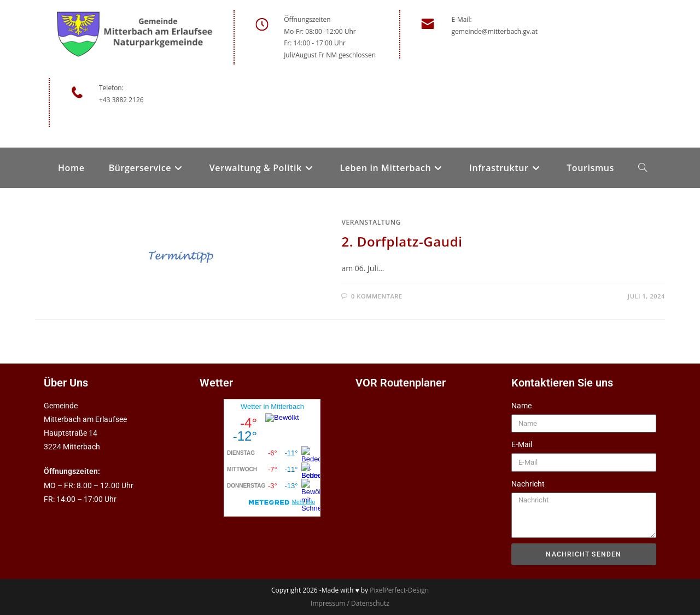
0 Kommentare (377, 296)
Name (521, 406)
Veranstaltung (371, 222)
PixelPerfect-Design (399, 590)
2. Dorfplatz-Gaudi (402, 241)
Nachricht (528, 484)
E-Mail (522, 444)
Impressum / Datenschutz (350, 603)
